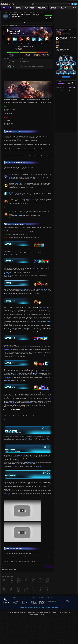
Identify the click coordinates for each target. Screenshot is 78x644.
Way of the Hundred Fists (22, 289)
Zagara (47, 587)
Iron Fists (21, 250)
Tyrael (40, 592)
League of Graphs (16, 599)
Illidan (18, 585)
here (12, 146)
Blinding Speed (7, 377)
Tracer (40, 589)
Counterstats (15, 601)
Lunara (25, 586)
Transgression (18, 393)
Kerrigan (26, 578)
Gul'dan (18, 582)
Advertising (36, 608)
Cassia (4, 592)
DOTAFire (24, 599)
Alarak (4, 579)
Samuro (40, 578)
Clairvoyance (12, 295)
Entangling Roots (21, 323)
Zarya (47, 588)
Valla (18, 195)
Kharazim (28, 149)
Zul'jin (47, 591)
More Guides (23, 23)
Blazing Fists (14, 373)
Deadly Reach (12, 192)
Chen (11, 578)
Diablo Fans (51, 598)
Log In (76, 1)
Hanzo (18, 583)
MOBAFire (15, 598)
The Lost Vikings (42, 587)
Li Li (25, 582)
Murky (33, 582)
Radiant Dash (42, 289)
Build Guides (6, 23)
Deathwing (12, 583)
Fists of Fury (7, 355)
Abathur (4, 578)
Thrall (40, 588)
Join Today (71, 1)
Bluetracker (42, 602)
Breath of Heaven (31, 369)
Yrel (47, 586)
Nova (7, 484)
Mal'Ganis (26, 588)
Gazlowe (18, 578)
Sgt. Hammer (41, 579)
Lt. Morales (26, 584)
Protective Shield (8, 275)
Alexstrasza (5, 580)
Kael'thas (13, 484)
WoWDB (41, 598)
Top (52, 78)
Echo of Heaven (7, 293)
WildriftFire (15, 602)
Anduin (4, 583)
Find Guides (66, 34)
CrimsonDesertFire (52, 601)
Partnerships (47, 608)
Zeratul (47, 589)
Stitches (40, 582)
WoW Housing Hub (43, 599)
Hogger (18, 584)
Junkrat (18, 589)
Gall (10, 591)
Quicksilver (7, 347)
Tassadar (40, 585)
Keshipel (12, 18)
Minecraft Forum (34, 604)
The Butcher (41, 586)
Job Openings (41, 608)
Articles (56, 608)
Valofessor (24, 600)
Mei (32, 578)
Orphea (33, 585)
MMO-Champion (43, 600)
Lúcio (25, 585)
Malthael (26, 591)
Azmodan (4, 588)
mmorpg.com (42, 601)
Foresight (21, 267)
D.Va (11, 582)
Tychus (24, 195)
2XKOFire (32, 601)
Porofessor (15, 600)
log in (8, 570)
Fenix (11, 589)
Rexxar (33, 592)
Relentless (48, 352)
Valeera (47, 580)
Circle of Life (7, 380)
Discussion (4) (14, 23)
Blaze (4, 589)
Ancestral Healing (41, 331)
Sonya (40, 580)
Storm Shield (17, 404)
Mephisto (33, 579)
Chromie (11, 580)
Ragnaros (33, 588)
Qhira (32, 587)
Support (52, 608)
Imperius (18, 586)
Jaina (17, 330)
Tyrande (47, 578)
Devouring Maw (7, 323)
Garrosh (11, 592)
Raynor (33, 589)
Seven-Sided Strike (30, 199)
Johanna (18, 588)
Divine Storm (38, 321)
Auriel (4, 587)
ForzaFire (24, 604)
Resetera (24, 601)
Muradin (26, 352)
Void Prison (48, 321)
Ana (3, 582)
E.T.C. (11, 587)
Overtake (27, 267)
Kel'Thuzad (19, 592)
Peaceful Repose (8, 407)
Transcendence (12, 217)
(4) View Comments (49, 567)
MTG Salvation (33, 602)
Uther (37, 352)
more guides (66, 77)
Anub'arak (4, 584)
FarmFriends (24, 602)
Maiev (25, 587)
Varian (47, 583)
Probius (33, 586)
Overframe (50, 599)
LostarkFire (33, 599)
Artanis (4, 585)
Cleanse (19, 295)
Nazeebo (33, 583)
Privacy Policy (30, 608)
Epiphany (6, 401)
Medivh (25, 592)
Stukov (40, 583)
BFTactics (32, 600)
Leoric (19, 139)
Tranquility (45, 319)
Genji (18, 579)
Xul (47, 585)
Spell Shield (7, 350)
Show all (51, 52)
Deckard (11, 584)
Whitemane (48, 584)
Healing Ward (7, 274)
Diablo (11, 586)
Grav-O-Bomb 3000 (15, 466)
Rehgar (33, 591)
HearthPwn (42, 604)
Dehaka (11, 585)
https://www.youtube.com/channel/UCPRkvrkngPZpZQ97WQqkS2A (26, 142)
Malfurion (31, 352)
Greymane (19, 580)
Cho (10, 579)
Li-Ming (26, 583)
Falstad (11, 588)
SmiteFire (24, 598)
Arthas (4, 586)
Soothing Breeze (8, 369)
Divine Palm (7, 328)
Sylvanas (40, 584)
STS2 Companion (52, 600)
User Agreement (23, 608)
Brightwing (4, 591)
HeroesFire (33, 598)
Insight (18, 216)
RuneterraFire (16, 604)
